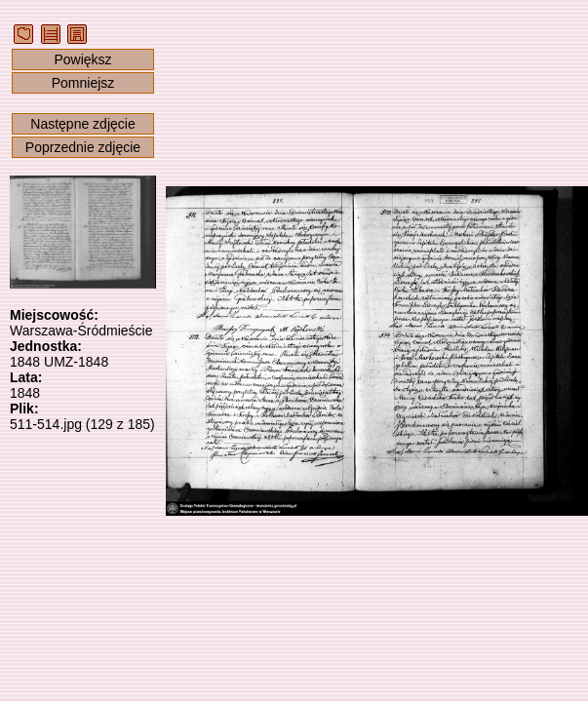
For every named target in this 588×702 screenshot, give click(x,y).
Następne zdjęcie (82, 124)
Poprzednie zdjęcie (83, 147)
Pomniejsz (83, 83)
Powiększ (82, 59)
